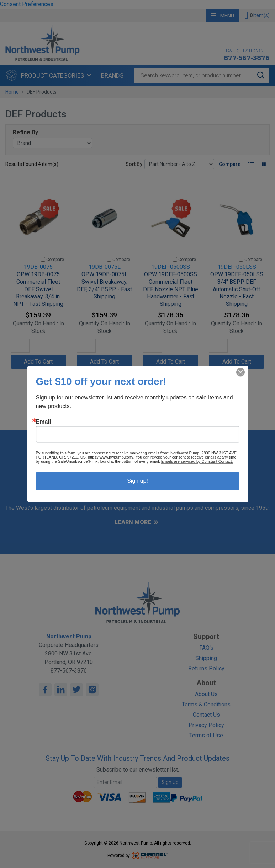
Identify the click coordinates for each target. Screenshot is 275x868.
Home (12, 92)
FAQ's (206, 648)
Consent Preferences (27, 4)
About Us (206, 694)
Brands (112, 75)
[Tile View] (264, 164)
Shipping (206, 658)
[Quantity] (20, 346)
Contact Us (206, 715)
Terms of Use (206, 735)
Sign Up (170, 782)
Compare (230, 164)
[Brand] (52, 143)
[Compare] (43, 259)
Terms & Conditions (206, 704)
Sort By (134, 164)
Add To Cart (38, 362)
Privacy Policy (206, 725)
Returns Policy (206, 668)
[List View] (251, 164)
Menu (223, 16)
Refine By (25, 132)
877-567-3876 (247, 58)
